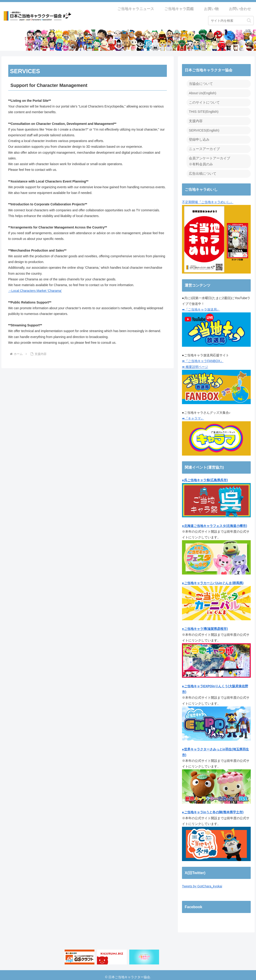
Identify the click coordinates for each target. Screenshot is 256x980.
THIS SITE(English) (203, 110)
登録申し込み (198, 137)
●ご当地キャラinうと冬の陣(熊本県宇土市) (213, 808)
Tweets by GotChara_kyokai (202, 883)
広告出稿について (202, 170)
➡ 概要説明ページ (195, 363)
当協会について (200, 83)
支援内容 (195, 119)
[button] (249, 20)
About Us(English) (202, 92)
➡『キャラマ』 (193, 415)
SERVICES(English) (203, 128)
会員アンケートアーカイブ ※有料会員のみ (208, 158)
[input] (231, 21)
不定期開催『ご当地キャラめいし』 (216, 233)
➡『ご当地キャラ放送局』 (201, 306)
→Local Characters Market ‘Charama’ (35, 291)
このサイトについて (203, 102)
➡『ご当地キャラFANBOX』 (203, 357)
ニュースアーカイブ (203, 146)
